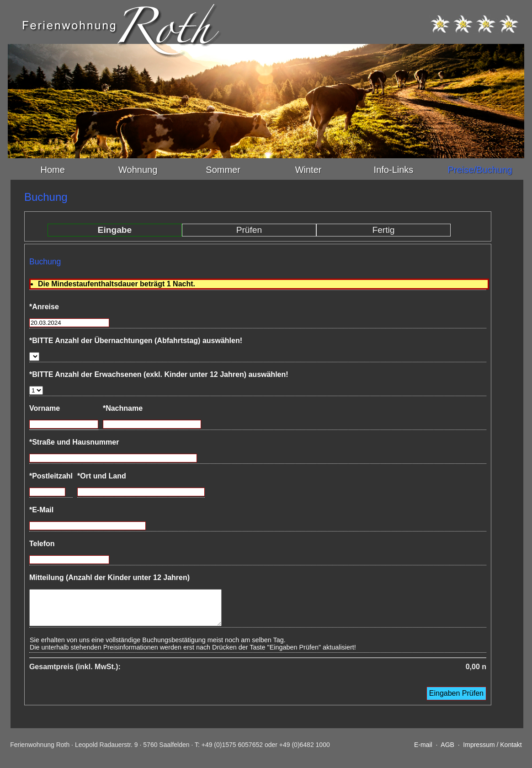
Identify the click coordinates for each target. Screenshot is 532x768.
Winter (309, 170)
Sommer (223, 170)
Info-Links (394, 170)
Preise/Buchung (480, 170)
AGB (447, 752)
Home (53, 170)
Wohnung (138, 170)
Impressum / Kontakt (492, 752)
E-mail (423, 752)
